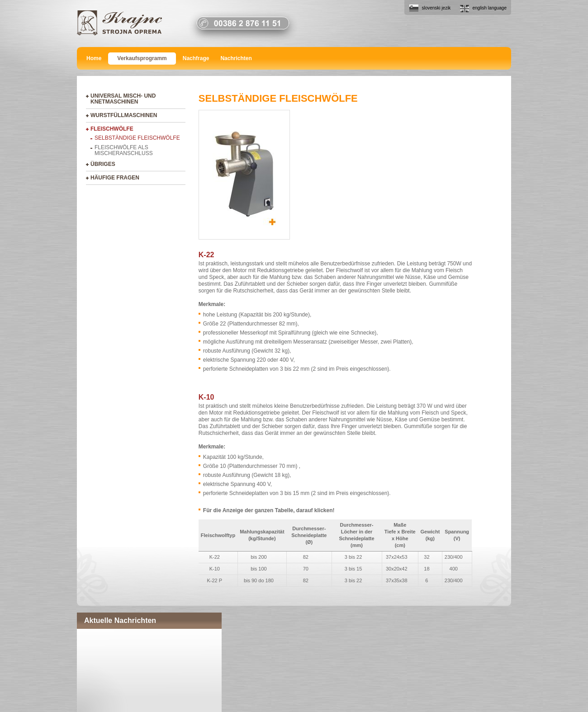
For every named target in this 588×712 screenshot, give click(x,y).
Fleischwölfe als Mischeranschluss (124, 150)
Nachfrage (196, 58)
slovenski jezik (436, 8)
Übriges (103, 164)
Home (94, 58)
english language (489, 8)
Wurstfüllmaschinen (124, 115)
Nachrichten (236, 58)
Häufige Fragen (115, 178)
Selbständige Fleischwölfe (137, 138)
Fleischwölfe (112, 129)
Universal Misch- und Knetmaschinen (123, 99)
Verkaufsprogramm (142, 58)
